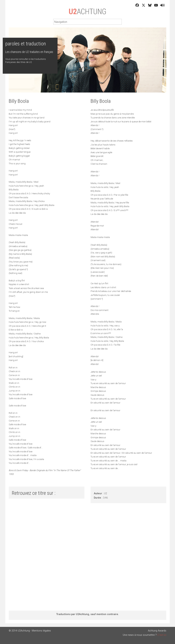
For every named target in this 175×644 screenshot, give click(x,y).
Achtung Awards (157, 631)
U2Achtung (87, 13)
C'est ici (162, 635)
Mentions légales (41, 631)
